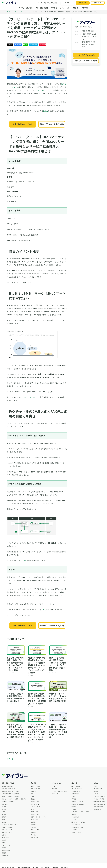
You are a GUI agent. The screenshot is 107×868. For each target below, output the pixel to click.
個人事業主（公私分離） (8, 802)
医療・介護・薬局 (36, 789)
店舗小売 (4, 822)
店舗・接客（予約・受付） (9, 789)
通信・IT (4, 820)
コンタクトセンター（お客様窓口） (11, 796)
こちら (46, 111)
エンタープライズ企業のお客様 (48, 3)
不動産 (33, 796)
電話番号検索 (97, 809)
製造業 (3, 843)
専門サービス (34, 812)
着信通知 (74, 807)
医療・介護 (5, 804)
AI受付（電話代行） (77, 786)
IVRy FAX (54, 789)
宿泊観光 (4, 809)
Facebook (18, 45)
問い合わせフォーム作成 (78, 822)
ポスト (10, 45)
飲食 (32, 794)
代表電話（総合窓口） (8, 786)
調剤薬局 (4, 807)
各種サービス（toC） (7, 832)
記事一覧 (10, 759)
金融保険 (4, 840)
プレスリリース (98, 789)
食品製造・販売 (35, 814)
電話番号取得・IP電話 (77, 827)
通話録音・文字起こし (77, 802)
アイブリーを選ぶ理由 (26, 8)
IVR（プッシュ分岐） (77, 789)
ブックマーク (33, 45)
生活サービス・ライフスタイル (39, 817)
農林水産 (4, 853)
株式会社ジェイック (46, 90)
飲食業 (3, 812)
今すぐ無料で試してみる (23, 124)
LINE (25, 45)
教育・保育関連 (6, 850)
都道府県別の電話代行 (99, 804)
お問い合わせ (98, 3)
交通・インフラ (6, 845)
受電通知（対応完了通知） (79, 804)
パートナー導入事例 (99, 799)
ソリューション (65, 8)
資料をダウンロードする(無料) (52, 124)
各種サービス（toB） (7, 830)
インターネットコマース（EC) (10, 825)
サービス (33, 809)
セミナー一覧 (19, 12)
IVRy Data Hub (56, 794)
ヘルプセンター (98, 791)
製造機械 (33, 825)
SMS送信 (74, 799)
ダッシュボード (76, 825)
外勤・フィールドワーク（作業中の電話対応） (14, 799)
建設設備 (4, 817)
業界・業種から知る (42, 8)
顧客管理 (74, 814)
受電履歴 (74, 809)
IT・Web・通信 (35, 802)
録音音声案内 (75, 794)
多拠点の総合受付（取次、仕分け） (11, 791)
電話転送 (74, 796)
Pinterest (43, 45)
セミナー (96, 786)
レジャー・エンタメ (7, 827)
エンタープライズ (36, 786)
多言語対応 (74, 830)
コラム (96, 783)
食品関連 (4, 835)
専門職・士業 (5, 838)
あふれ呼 (74, 820)
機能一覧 (76, 8)
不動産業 (4, 814)
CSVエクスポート (76, 832)
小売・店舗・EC (35, 804)
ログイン (68, 3)
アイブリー (10, 12)
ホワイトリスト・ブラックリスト (80, 812)
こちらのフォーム (28, 397)
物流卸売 (4, 848)
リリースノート (98, 794)
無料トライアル (83, 3)
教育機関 (33, 827)
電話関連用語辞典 (98, 807)
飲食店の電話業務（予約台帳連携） (11, 794)
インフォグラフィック (99, 796)
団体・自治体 (5, 856)
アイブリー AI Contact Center (59, 791)
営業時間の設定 (76, 791)
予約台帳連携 (75, 817)
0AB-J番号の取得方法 (99, 802)
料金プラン (85, 8)
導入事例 (54, 8)
